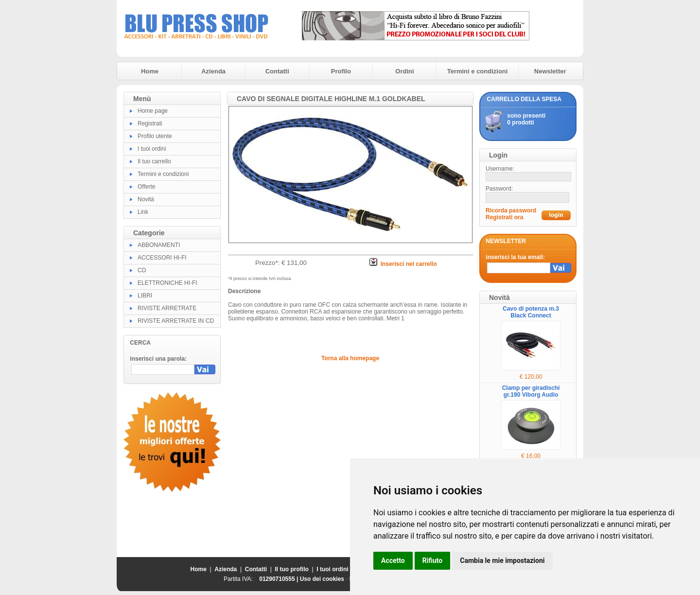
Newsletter (550, 71)
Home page (153, 111)
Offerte (146, 187)
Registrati (150, 123)
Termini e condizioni (478, 71)
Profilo (341, 71)
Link (143, 212)
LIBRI (145, 296)
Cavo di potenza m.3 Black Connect (531, 312)
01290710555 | (279, 579)
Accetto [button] (393, 560)
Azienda (213, 71)
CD (142, 270)
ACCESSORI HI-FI (162, 258)
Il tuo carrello (154, 161)
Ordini (404, 71)
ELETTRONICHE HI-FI (167, 283)
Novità (146, 199)
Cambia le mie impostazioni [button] (502, 560)
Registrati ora (504, 217)
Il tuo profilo (292, 569)
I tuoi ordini (152, 149)
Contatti (277, 71)
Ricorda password (511, 210)
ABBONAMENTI (159, 245)
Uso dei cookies (322, 579)
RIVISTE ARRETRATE (167, 308)
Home (150, 71)
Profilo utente (155, 136)
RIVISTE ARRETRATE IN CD (176, 321)
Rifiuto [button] (433, 560)
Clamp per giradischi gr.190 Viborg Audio (531, 391)
